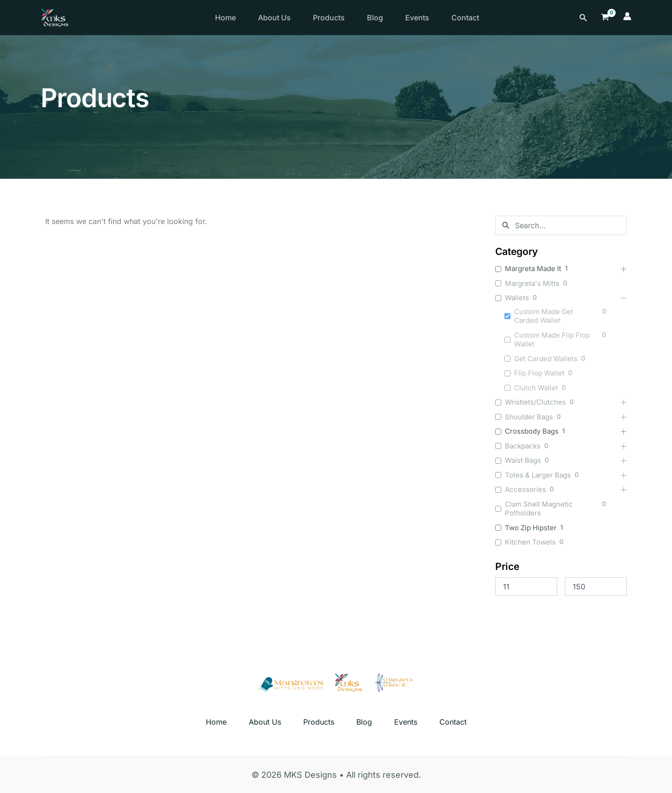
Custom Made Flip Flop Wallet (552, 340)
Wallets (517, 298)
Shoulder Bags (529, 417)
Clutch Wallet (536, 388)
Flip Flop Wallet (539, 373)
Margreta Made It (533, 269)
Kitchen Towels (530, 542)
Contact (465, 18)
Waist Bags (523, 460)
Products (329, 18)
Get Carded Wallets (546, 359)
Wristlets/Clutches (535, 402)
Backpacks (523, 446)
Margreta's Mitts (532, 283)
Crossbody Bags (532, 431)
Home (225, 18)
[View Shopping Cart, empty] (605, 17)
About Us (274, 18)
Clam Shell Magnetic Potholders (539, 509)
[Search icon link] (583, 18)
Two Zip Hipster (531, 528)
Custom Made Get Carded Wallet (544, 316)
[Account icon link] (627, 18)
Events (417, 18)
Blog (375, 18)
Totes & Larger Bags (538, 475)
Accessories (525, 489)
